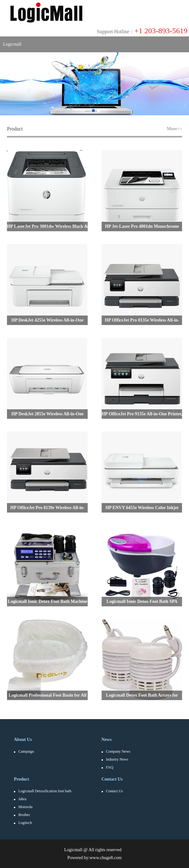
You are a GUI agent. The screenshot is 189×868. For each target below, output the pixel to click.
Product (22, 779)
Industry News (117, 759)
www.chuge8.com (106, 858)
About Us (23, 740)
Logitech (25, 823)
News (107, 740)
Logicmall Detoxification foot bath (45, 791)
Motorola (25, 807)
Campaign (26, 751)
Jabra (22, 799)
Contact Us (112, 779)
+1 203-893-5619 (142, 31)
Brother (24, 815)
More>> (174, 129)
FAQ (110, 767)
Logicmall (12, 44)
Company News (118, 751)
